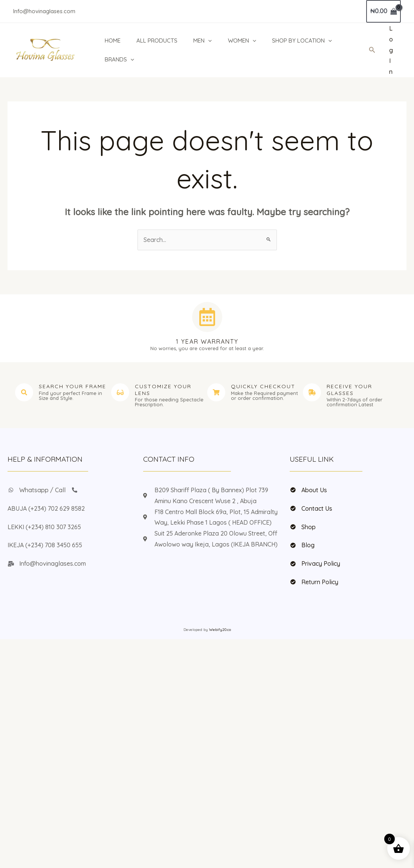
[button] (372, 50)
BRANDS (118, 60)
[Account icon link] (391, 50)
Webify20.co (220, 630)
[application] (209, 41)
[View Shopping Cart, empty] (383, 11)
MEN (204, 41)
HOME (112, 41)
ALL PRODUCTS (157, 41)
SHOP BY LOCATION (305, 41)
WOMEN (244, 41)
